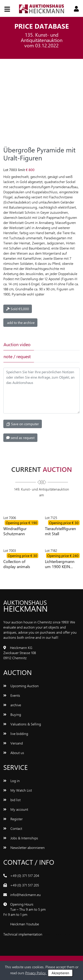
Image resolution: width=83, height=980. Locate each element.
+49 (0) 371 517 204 (25, 875)
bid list (12, 800)
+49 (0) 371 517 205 (25, 885)
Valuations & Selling (22, 724)
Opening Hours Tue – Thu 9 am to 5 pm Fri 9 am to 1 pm (24, 909)
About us (14, 753)
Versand (13, 743)
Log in (12, 781)
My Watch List (18, 790)
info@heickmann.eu (25, 895)
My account (16, 809)
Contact (13, 828)
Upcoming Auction (21, 686)
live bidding (16, 734)
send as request (20, 438)
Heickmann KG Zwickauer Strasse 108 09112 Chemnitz (20, 653)
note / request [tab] (17, 356)
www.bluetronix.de (57, 934)
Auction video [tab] (17, 344)
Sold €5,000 (18, 309)
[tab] (49, 344)
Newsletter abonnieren (24, 847)
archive (12, 705)
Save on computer (23, 424)
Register (13, 819)
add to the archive (20, 322)
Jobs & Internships (21, 838)
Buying (12, 714)
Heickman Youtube (25, 924)
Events (12, 695)
